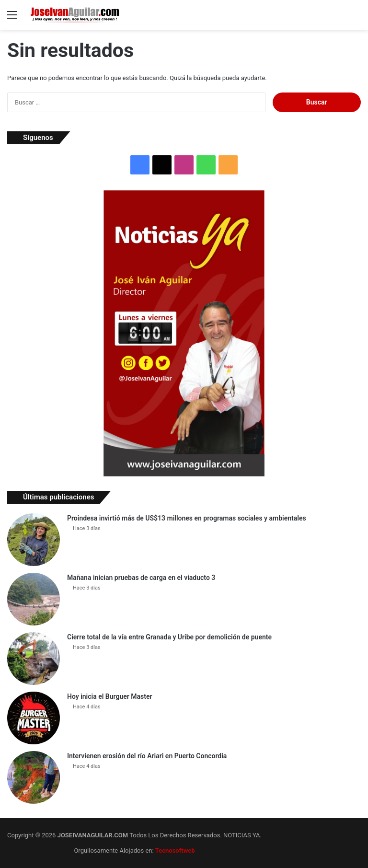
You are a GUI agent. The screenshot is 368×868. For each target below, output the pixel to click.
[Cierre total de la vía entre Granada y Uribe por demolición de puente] (34, 659)
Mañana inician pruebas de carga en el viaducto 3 (141, 578)
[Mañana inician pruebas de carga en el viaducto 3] (34, 599)
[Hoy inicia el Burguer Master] (34, 718)
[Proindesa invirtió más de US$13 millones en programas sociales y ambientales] (34, 540)
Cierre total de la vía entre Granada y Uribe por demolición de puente (169, 637)
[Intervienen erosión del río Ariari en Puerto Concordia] (34, 777)
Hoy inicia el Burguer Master (110, 696)
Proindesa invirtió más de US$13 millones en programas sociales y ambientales (187, 518)
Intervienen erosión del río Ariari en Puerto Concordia (147, 756)
